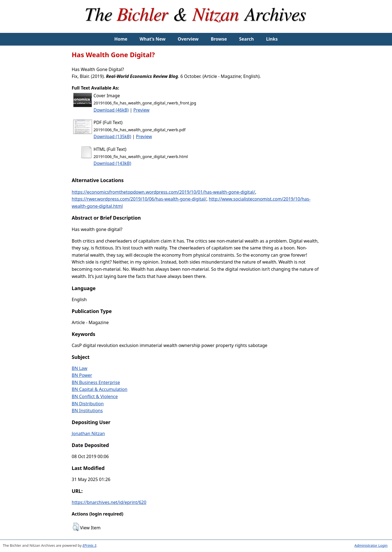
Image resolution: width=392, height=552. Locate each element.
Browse (219, 39)
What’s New (152, 39)
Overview (188, 39)
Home (121, 39)
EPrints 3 (90, 545)
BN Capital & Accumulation (100, 389)
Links (272, 39)
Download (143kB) (112, 163)
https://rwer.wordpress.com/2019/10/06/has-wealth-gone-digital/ (139, 199)
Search (247, 39)
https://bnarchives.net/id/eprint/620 (109, 502)
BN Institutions (87, 411)
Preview (141, 110)
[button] (76, 527)
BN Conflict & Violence (95, 396)
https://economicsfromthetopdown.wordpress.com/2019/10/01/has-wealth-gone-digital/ (164, 192)
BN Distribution (88, 404)
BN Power (82, 375)
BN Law (80, 368)
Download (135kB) (112, 136)
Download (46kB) (111, 110)
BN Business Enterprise (96, 382)
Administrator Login (371, 545)
